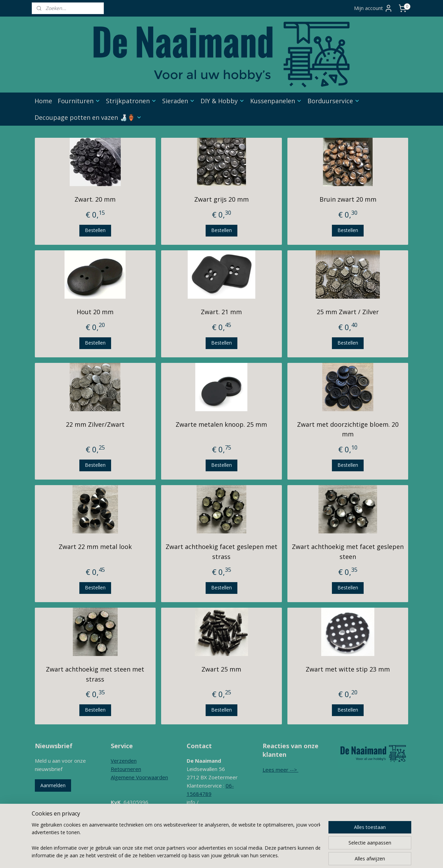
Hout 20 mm (95, 312)
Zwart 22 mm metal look (95, 547)
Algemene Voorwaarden (139, 777)
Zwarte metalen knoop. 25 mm (221, 424)
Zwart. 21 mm (221, 312)
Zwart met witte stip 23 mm (348, 669)
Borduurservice (334, 101)
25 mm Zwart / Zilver (348, 312)
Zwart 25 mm (221, 669)
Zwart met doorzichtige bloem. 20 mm (348, 429)
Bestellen (95, 230)
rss (235, 855)
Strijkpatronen (131, 101)
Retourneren (126, 769)
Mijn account (373, 8)
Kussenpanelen (276, 101)
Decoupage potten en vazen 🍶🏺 (88, 117)
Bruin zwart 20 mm (348, 199)
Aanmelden (53, 785)
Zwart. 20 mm (95, 199)
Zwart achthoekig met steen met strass (95, 674)
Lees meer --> (280, 770)
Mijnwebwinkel (322, 855)
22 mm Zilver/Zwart (95, 424)
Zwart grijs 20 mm (221, 199)
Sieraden (179, 101)
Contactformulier (206, 827)
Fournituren (79, 101)
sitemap (221, 855)
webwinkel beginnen (262, 855)
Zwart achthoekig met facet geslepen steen (348, 552)
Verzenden (124, 761)
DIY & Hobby (223, 101)
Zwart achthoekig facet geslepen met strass (221, 552)
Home (43, 101)
